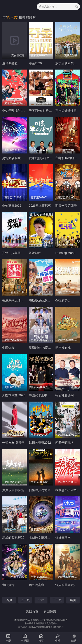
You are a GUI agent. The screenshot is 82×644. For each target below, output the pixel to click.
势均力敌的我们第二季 (17, 158)
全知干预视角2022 (15, 111)
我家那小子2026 (66, 490)
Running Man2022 (68, 253)
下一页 (57, 600)
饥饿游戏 (35, 253)
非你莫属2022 (12, 206)
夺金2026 (35, 63)
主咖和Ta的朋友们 (68, 158)
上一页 (25, 600)
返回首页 (32, 612)
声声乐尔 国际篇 (13, 490)
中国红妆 (8, 348)
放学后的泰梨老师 (68, 63)
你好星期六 (63, 537)
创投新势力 (63, 300)
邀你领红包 (10, 63)
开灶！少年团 (11, 253)
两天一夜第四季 (66, 206)
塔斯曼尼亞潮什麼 (41, 300)
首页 (9, 600)
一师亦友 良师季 (13, 443)
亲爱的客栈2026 (13, 537)
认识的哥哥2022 (40, 443)
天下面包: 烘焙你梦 (42, 111)
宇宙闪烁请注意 (66, 111)
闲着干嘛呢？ (65, 443)
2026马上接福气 (40, 206)
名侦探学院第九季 (41, 537)
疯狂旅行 (8, 585)
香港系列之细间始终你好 (19, 300)
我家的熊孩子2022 (41, 158)
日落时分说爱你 (40, 490)
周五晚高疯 (37, 585)
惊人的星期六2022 (68, 585)
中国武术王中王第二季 (44, 395)
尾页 (73, 600)
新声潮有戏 (63, 348)
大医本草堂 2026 (14, 395)
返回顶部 (50, 612)
